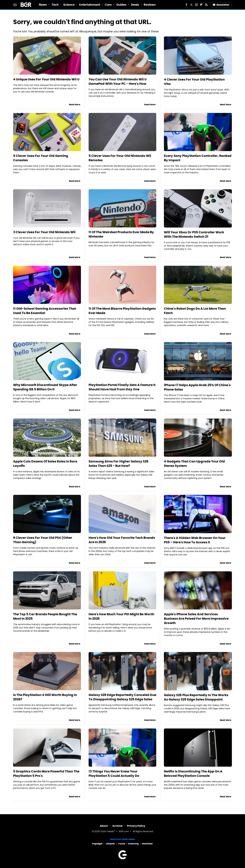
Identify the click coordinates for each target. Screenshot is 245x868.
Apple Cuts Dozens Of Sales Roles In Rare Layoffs (45, 464)
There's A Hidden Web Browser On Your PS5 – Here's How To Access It (195, 540)
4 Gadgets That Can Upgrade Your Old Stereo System (194, 464)
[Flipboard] (201, 5)
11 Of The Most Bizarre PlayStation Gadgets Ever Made (122, 311)
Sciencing (133, 844)
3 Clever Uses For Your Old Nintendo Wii (44, 232)
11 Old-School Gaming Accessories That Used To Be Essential (45, 311)
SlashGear (147, 844)
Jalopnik (110, 844)
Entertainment (90, 5)
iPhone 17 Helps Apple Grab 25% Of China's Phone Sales (197, 387)
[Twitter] (191, 5)
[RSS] (206, 5)
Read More (75, 105)
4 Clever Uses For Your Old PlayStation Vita (194, 82)
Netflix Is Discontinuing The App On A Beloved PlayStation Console (193, 774)
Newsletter (221, 5)
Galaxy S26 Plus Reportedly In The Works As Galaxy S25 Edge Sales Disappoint (196, 697)
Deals (135, 5)
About (104, 826)
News (43, 5)
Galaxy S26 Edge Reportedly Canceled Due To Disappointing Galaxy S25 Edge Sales (122, 697)
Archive (117, 826)
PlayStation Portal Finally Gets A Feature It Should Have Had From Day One (122, 387)
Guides (121, 5)
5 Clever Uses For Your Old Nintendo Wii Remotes (120, 158)
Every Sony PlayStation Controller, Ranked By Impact (198, 158)
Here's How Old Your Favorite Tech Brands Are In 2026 (122, 540)
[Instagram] (196, 5)
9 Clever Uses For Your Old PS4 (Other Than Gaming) (43, 540)
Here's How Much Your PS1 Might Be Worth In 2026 (121, 616)
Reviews (150, 5)
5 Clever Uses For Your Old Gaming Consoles (41, 158)
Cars (108, 5)
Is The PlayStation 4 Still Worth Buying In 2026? (45, 697)
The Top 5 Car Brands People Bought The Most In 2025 (45, 616)
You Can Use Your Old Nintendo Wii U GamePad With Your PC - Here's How (118, 81)
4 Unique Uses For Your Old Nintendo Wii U (46, 79)
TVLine (122, 844)
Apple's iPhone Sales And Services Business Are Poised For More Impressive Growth (196, 619)
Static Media (107, 832)
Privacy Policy (136, 826)
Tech (55, 5)
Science (69, 5)
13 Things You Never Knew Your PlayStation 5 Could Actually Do (114, 774)
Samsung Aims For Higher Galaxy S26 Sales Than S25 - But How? (119, 464)
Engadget (97, 844)
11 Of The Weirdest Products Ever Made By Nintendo (121, 234)
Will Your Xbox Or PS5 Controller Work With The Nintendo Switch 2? (194, 234)
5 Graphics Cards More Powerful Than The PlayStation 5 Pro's (46, 774)
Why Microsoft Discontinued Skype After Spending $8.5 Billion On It (45, 387)
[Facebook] (186, 5)
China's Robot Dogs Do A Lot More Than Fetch (195, 311)
